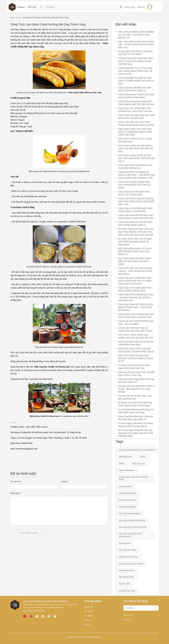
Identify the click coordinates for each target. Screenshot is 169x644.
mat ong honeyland (127, 507)
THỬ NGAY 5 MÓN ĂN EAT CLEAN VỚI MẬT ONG (134, 140)
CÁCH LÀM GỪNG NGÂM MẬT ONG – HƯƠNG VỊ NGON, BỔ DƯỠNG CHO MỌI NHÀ (135, 297)
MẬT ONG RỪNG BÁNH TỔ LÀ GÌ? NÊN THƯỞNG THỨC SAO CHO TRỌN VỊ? (134, 251)
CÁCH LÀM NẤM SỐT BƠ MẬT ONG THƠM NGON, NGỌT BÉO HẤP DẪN (135, 217)
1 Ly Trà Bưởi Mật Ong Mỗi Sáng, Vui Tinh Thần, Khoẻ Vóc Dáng (134, 411)
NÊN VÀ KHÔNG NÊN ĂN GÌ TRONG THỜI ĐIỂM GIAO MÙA (135, 343)
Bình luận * (16, 493)
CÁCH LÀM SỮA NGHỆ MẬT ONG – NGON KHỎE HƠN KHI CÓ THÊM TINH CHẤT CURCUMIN (134, 281)
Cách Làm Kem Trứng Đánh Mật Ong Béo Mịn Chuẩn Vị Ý (135, 380)
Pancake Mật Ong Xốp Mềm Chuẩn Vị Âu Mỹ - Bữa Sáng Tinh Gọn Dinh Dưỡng (135, 389)
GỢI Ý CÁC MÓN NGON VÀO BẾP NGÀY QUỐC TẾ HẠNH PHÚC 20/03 (135, 350)
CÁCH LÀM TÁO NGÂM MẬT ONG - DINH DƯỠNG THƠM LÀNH (134, 289)
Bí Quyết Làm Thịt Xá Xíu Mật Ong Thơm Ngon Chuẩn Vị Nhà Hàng (134, 404)
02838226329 (39, 611)
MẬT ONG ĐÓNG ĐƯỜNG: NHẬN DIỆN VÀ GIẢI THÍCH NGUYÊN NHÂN (133, 261)
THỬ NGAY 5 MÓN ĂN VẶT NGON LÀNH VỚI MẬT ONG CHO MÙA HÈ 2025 (134, 148)
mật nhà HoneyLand (127, 493)
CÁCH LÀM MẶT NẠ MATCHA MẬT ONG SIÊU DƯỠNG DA (134, 167)
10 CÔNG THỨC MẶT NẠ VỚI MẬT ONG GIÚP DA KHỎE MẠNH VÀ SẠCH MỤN (134, 242)
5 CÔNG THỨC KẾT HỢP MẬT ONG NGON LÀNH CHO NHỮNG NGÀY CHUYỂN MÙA (134, 61)
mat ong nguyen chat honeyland (133, 527)
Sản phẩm (88, 616)
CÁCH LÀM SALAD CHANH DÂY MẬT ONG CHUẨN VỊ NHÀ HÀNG (135, 96)
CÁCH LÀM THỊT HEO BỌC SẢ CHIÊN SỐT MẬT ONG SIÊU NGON (134, 329)
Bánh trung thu (139, 464)
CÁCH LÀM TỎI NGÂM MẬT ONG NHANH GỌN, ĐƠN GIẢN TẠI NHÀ (134, 110)
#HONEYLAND (125, 457)
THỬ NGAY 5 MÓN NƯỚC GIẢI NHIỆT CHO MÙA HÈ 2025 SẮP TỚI (134, 336)
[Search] (156, 608)
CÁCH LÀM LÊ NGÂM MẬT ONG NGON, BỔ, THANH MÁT (133, 193)
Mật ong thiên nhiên (128, 550)
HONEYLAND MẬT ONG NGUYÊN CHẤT (133, 478)
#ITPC (143, 457)
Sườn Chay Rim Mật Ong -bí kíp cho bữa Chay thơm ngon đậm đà (134, 418)
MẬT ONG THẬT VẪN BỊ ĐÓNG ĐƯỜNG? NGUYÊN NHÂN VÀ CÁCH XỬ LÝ (134, 358)
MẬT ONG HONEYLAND (129, 514)
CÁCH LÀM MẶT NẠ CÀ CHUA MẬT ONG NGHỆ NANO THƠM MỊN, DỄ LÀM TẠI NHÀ (134, 71)
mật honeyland (125, 486)
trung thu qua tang (127, 591)
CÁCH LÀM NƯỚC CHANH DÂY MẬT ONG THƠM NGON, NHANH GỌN (135, 316)
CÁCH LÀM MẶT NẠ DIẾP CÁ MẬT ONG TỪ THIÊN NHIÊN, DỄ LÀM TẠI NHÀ (135, 81)
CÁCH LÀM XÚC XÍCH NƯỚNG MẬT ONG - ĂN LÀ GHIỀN (135, 322)
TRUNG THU (124, 584)
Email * (65, 481)
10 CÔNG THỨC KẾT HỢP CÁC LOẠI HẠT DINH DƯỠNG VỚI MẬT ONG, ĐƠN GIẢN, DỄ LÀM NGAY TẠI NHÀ (135, 232)
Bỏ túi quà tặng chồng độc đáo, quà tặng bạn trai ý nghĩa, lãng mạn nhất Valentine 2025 (134, 433)
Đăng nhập (130, 7)
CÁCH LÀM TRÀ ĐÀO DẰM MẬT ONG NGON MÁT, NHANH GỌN (135, 117)
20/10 (121, 464)
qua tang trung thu (127, 570)
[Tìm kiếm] (121, 7)
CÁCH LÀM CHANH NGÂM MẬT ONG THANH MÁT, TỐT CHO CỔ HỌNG (133, 185)
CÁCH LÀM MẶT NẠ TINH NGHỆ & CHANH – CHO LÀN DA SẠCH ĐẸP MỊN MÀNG (134, 271)
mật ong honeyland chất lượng (132, 520)
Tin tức (87, 620)
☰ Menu (21, 7)
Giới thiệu (88, 611)
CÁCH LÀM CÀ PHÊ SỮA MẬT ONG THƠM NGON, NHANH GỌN (134, 210)
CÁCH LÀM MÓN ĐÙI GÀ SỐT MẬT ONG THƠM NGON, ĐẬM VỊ (134, 223)
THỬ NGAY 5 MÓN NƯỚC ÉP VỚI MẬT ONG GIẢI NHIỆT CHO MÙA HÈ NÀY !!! (135, 158)
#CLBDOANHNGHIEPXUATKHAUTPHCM (137, 450)
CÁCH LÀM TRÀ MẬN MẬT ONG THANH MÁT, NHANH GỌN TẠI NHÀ (135, 123)
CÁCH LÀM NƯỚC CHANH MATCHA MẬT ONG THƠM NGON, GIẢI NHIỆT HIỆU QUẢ (135, 201)
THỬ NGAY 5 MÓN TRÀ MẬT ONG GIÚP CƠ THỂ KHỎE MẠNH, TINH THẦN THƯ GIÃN (134, 132)
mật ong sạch (125, 543)
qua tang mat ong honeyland (131, 564)
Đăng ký (141, 7)
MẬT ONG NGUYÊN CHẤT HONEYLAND (130, 535)
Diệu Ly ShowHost (127, 470)
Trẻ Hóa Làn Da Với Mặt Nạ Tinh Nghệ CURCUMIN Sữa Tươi (133, 367)
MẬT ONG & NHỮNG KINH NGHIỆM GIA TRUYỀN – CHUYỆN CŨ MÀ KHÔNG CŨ (135, 35)
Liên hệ (87, 625)
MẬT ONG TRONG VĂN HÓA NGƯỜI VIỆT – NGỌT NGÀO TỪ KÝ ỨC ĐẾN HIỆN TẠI (135, 44)
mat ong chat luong (127, 500)
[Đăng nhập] (150, 7)
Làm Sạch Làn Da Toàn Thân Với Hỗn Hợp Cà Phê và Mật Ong (135, 374)
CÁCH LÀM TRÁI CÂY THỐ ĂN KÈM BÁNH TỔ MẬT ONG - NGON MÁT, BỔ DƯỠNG (134, 307)
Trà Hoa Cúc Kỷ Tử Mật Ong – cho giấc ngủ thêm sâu (134, 397)
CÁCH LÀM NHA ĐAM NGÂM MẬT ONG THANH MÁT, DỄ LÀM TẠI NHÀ (135, 103)
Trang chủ (89, 607)
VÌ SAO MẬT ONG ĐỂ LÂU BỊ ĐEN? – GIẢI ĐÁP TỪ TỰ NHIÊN (135, 53)
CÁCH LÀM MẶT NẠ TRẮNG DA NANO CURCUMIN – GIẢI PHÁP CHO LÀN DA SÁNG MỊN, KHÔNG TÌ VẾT (135, 175)
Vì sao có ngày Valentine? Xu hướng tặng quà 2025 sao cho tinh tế (134, 425)
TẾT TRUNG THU (126, 577)
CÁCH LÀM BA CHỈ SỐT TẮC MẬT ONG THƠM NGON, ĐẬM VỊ (133, 89)
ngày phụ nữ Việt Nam (128, 557)
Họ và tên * (16, 481)
